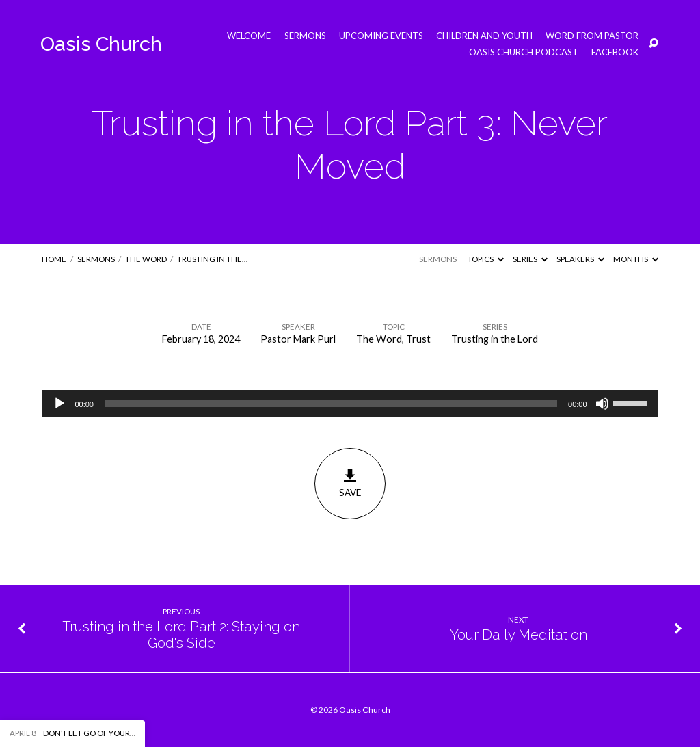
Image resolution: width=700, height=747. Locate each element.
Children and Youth (484, 36)
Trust (418, 339)
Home (54, 259)
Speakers (580, 259)
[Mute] (602, 404)
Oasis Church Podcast (524, 52)
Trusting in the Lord (495, 339)
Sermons (305, 36)
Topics (486, 259)
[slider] (331, 404)
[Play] (59, 404)
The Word (146, 259)
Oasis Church (101, 44)
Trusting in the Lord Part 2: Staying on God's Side (181, 635)
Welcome (249, 36)
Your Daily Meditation (519, 635)
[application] (350, 404)
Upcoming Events (381, 36)
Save (350, 484)
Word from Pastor (592, 36)
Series (530, 259)
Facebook (615, 52)
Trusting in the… (212, 259)
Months (636, 259)
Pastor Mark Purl (298, 339)
